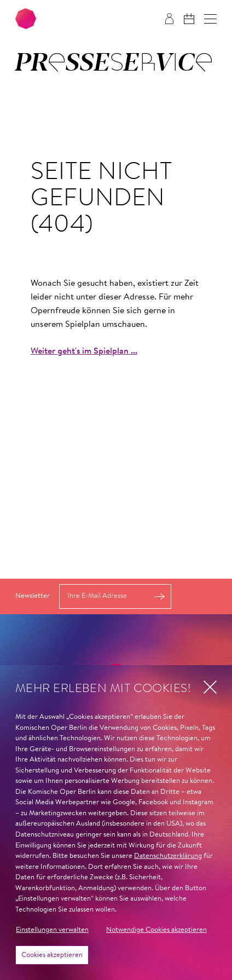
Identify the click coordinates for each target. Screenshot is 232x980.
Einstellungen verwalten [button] (52, 930)
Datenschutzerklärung (168, 856)
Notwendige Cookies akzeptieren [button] (156, 930)
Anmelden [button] (160, 596)
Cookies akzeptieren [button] (52, 955)
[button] (210, 19)
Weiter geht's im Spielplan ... (84, 351)
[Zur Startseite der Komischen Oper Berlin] (26, 19)
